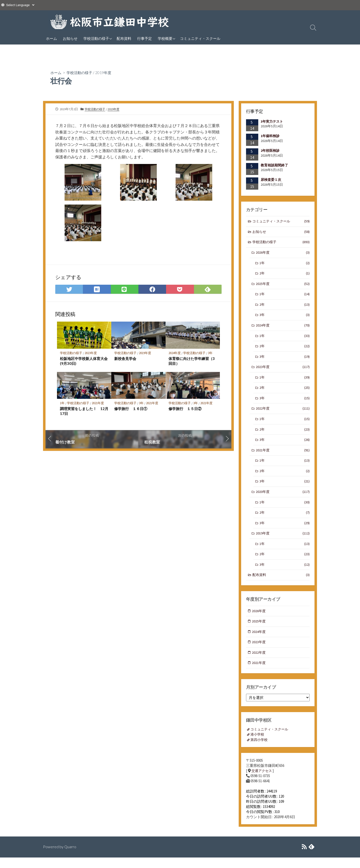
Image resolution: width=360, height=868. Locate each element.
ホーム (51, 38)
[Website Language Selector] (20, 5)
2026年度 (283, 254)
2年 (285, 275)
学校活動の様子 (96, 38)
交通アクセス (262, 781)
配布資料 (124, 38)
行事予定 (145, 38)
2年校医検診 (270, 151)
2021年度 (98, 404)
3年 (211, 353)
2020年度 (283, 498)
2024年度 (175, 353)
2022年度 (283, 413)
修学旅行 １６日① (131, 409)
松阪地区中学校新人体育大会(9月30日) (84, 361)
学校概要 (165, 38)
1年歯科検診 (270, 136)
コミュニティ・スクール (200, 38)
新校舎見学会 (125, 359)
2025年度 (283, 286)
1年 (62, 404)
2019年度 (106, 72)
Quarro (70, 857)
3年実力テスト (272, 121)
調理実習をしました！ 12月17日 (82, 412)
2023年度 (91, 353)
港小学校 (258, 744)
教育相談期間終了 (274, 165)
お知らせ (70, 38)
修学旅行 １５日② (185, 409)
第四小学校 (260, 750)
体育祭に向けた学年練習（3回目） (192, 361)
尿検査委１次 (271, 180)
